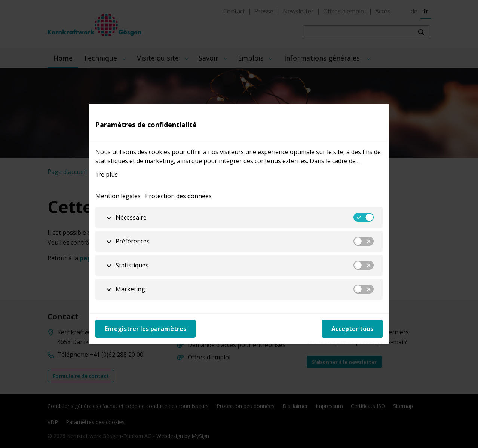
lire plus (107, 174)
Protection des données (178, 196)
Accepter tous (352, 329)
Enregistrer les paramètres (145, 329)
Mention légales (118, 196)
